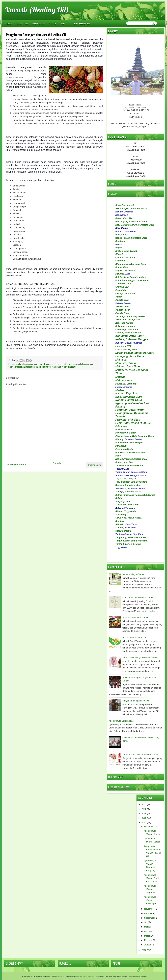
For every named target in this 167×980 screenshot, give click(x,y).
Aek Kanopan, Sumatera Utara (131, 208)
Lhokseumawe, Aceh (126, 350)
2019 (144, 814)
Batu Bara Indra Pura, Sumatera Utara (135, 225)
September (150, 918)
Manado (120, 377)
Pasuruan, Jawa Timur (130, 410)
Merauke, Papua (126, 363)
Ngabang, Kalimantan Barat (133, 403)
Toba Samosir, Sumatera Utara (131, 482)
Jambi (119, 297)
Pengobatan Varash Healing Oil (64, 367)
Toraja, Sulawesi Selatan (128, 544)
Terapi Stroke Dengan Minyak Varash (140, 755)
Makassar (121, 360)
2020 (144, 809)
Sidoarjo (120, 524)
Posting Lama (95, 465)
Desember (149, 827)
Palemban (120, 426)
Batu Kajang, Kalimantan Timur (132, 221)
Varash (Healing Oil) (37, 10)
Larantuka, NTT (123, 346)
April (146, 931)
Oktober (148, 913)
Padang (120, 407)
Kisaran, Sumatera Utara (128, 333)
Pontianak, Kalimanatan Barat (131, 452)
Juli (146, 922)
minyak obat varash (81, 364)
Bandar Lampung (124, 212)
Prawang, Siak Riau (128, 420)
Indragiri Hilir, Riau (125, 293)
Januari (148, 945)
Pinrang (119, 439)
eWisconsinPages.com (119, 976)
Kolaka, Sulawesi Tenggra (132, 339)
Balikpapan (121, 235)
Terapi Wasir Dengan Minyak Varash (140, 657)
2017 (144, 822)
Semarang (121, 515)
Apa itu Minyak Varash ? (134, 637)
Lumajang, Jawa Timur (130, 356)
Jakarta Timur (122, 313)
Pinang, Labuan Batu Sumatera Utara (135, 436)
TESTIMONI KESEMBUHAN (80, 23)
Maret (147, 936)
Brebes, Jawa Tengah (126, 251)
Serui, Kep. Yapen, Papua (128, 518)
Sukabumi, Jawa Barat (127, 505)
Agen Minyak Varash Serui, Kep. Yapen (151, 878)
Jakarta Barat (122, 300)
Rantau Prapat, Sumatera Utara (131, 459)
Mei (146, 927)
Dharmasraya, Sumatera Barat (131, 264)
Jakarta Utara (122, 306)
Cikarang (120, 261)
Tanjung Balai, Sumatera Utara (131, 541)
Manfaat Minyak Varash (134, 574)
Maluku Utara (124, 380)
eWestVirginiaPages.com (98, 976)
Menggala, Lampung (126, 384)
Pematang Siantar (125, 449)
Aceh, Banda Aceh (125, 205)
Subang (119, 528)
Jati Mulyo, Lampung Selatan (130, 316)
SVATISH (53, 23)
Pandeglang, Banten (126, 433)
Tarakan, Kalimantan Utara (129, 465)
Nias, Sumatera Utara (129, 397)
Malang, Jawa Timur (128, 366)
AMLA (63, 23)
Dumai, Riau (122, 267)
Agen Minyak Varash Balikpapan (150, 900)
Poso (118, 456)
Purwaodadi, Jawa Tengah (129, 443)
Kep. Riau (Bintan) (125, 323)
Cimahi (119, 254)
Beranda (8, 23)
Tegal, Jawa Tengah (126, 479)
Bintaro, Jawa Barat (126, 231)
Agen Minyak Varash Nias (121, 721)
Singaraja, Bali (123, 501)
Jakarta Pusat (122, 310)
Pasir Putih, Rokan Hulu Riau (134, 423)
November (149, 909)
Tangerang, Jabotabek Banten (131, 537)
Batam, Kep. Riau (124, 218)
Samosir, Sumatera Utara (128, 485)
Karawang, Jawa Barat (127, 329)
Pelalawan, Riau (124, 430)
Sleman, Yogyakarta (126, 511)
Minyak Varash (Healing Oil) (136, 701)
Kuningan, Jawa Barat (129, 336)
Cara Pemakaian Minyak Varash (138, 598)
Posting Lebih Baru (17, 464)
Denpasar (120, 274)
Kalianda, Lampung (125, 326)
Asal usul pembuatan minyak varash (31, 364)
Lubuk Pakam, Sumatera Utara (135, 353)
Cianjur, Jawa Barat (125, 257)
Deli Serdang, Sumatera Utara (131, 277)
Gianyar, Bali (122, 287)
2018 (144, 818)
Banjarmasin (122, 215)
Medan (120, 390)
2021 (144, 805)
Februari (148, 940)
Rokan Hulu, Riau (124, 462)
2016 (144, 950)
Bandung (120, 241)
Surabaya (120, 521)
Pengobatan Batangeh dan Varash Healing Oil (32, 367)
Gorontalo (121, 290)
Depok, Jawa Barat (125, 271)
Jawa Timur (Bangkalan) (128, 320)
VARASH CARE (22, 23)
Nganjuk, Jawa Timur (129, 400)
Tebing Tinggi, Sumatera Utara (131, 472)
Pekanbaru (121, 446)
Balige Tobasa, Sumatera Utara (131, 238)
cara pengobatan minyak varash (59, 364)
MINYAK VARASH (38, 23)
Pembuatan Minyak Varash (135, 618)
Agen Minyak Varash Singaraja (150, 889)
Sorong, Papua (123, 531)
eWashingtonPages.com (76, 976)
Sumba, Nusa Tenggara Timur (131, 475)
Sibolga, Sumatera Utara (128, 492)
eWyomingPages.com (138, 976)
